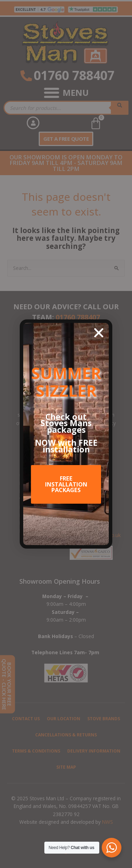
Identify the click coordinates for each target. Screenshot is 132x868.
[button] (99, 333)
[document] (66, 434)
